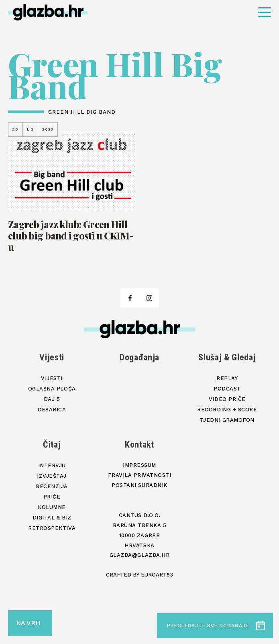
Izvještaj (52, 476)
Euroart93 (157, 575)
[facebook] (130, 298)
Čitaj (52, 445)
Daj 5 (52, 399)
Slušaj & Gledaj (227, 357)
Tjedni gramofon (227, 420)
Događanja (139, 357)
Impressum (139, 465)
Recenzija (52, 486)
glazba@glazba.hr (139, 555)
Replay (227, 378)
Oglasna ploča (52, 389)
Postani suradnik (139, 485)
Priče (52, 497)
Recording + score (227, 410)
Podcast (227, 389)
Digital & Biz (52, 518)
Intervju (52, 465)
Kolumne (52, 507)
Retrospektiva (52, 528)
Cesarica (52, 410)
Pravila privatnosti (140, 475)
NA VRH (28, 623)
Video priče (227, 399)
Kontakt (139, 445)
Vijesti (52, 357)
